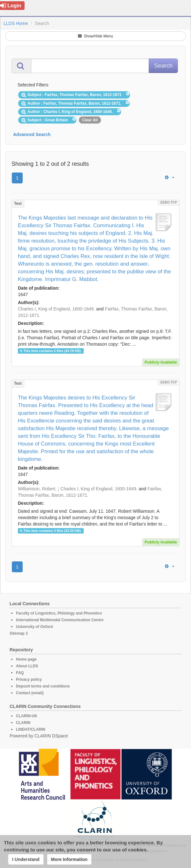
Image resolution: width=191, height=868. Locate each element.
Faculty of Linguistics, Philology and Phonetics (59, 613)
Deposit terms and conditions (43, 686)
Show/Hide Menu (95, 36)
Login (11, 6)
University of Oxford (34, 627)
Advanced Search (32, 134)
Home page (26, 659)
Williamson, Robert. (37, 489)
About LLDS (27, 666)
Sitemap (17, 633)
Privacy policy (29, 679)
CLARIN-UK (27, 716)
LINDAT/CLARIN (31, 729)
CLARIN (23, 723)
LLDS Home (16, 23)
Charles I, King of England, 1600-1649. (56, 309)
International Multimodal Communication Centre (60, 620)
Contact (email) (30, 693)
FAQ (20, 673)
